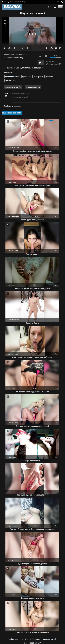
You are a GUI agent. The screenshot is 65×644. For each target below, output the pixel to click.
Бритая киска (11, 80)
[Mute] (9, 48)
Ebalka (38, 643)
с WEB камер (18, 58)
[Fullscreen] (60, 48)
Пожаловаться (33, 87)
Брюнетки (26, 76)
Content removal (49, 639)
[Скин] (56, 48)
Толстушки (38, 76)
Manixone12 (22, 55)
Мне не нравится (46, 56)
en (58, 2)
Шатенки (49, 76)
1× (47, 48)
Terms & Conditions (33, 639)
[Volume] (16, 48)
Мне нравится (40, 56)
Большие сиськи (12, 76)
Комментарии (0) (13, 87)
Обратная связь (16, 639)
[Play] (5, 48)
